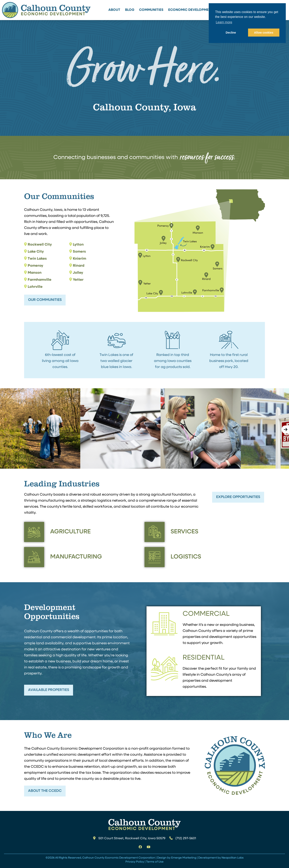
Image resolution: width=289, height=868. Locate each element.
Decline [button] (231, 33)
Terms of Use (155, 862)
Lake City (36, 252)
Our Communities (45, 300)
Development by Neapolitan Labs (221, 858)
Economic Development (191, 10)
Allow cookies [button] (264, 33)
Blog (130, 10)
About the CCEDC (45, 791)
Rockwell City (40, 245)
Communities (151, 10)
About (114, 10)
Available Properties (49, 690)
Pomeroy (35, 266)
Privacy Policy (135, 862)
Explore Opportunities (238, 497)
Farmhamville (40, 280)
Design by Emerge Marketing (177, 858)
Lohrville (35, 287)
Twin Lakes (37, 259)
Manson (35, 273)
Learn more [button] (224, 22)
